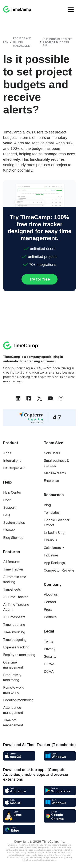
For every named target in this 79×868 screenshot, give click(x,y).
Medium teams (55, 473)
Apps (7, 453)
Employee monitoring (19, 655)
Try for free (39, 279)
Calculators (52, 548)
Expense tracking (16, 647)
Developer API (14, 468)
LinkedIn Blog (54, 533)
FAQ (6, 42)
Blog (47, 505)
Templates (52, 512)
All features (12, 562)
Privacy (50, 649)
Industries (51, 555)
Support (9, 507)
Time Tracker (13, 569)
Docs (7, 500)
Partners (50, 617)
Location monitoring (18, 700)
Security (50, 656)
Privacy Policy (65, 858)
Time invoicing (14, 632)
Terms (49, 641)
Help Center (12, 492)
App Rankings (54, 563)
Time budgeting (15, 640)
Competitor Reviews (59, 570)
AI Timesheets (14, 617)
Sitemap (9, 530)
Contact (50, 602)
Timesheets (12, 589)
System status (14, 523)
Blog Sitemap (13, 538)
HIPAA (49, 664)
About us (51, 594)
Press (48, 609)
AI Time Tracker (15, 597)
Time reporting (14, 625)
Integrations (12, 461)
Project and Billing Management (23, 42)
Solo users (52, 453)
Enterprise (51, 481)
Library (49, 540)
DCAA (49, 671)
